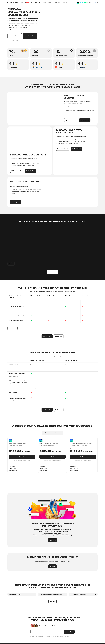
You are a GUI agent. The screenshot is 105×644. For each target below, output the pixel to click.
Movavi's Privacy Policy (65, 636)
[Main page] (13, 3)
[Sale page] (83, 3)
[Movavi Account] (93, 3)
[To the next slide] (13, 264)
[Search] (90, 3)
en (96, 3)
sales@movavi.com (55, 533)
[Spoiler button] (12, 328)
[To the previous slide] (9, 264)
